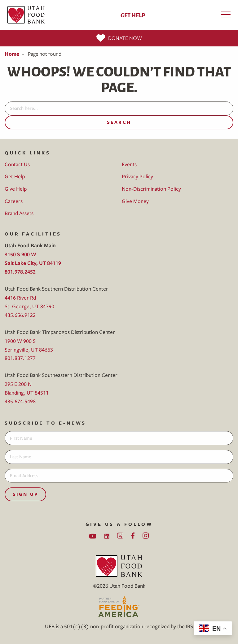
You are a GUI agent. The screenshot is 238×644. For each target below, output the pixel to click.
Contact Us (17, 164)
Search (119, 122)
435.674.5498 (20, 401)
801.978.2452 (20, 272)
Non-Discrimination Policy (151, 189)
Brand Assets (19, 213)
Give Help (16, 189)
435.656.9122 (20, 315)
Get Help (133, 15)
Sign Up (25, 494)
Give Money (135, 201)
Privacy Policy (137, 176)
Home (12, 54)
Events (129, 164)
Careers (14, 201)
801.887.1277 (20, 358)
